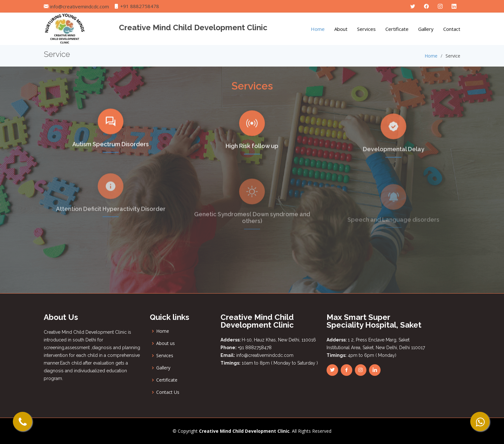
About (341, 29)
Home (318, 29)
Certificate (397, 29)
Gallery (426, 29)
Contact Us (168, 392)
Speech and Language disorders (393, 229)
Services (366, 29)
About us (166, 343)
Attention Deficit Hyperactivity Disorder (111, 220)
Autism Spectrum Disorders (111, 151)
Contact (452, 29)
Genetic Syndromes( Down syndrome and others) (252, 229)
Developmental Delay (394, 159)
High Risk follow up (252, 154)
